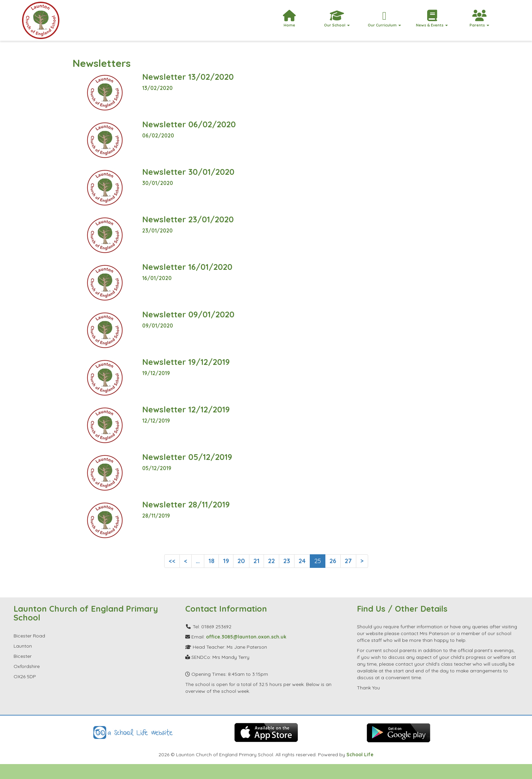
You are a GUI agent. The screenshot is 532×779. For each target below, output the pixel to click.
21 (256, 561)
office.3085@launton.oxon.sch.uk (246, 637)
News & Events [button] (432, 19)
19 (226, 561)
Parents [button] (479, 19)
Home (289, 19)
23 (287, 561)
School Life (360, 755)
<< (172, 561)
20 (241, 561)
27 (348, 561)
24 (302, 561)
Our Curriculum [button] (384, 19)
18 (211, 561)
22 (271, 561)
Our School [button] (337, 19)
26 (333, 561)
